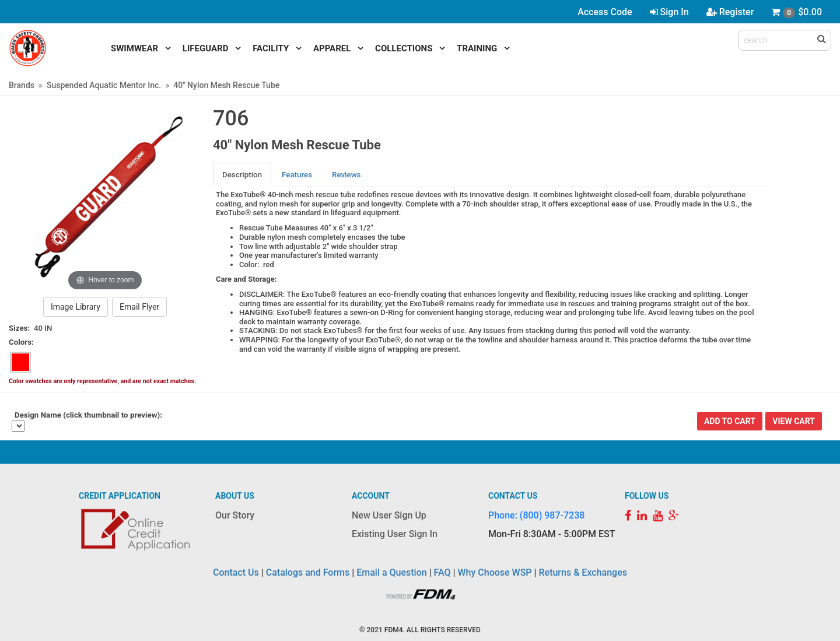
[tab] (243, 175)
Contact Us (236, 572)
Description (242, 175)
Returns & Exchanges (582, 572)
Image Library (76, 307)
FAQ (442, 572)
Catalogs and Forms (308, 572)
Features (297, 175)
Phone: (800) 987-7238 (536, 515)
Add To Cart (730, 421)
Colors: (21, 342)
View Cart (794, 421)
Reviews (346, 175)
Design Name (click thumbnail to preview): (88, 415)
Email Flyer (139, 307)
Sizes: (19, 328)
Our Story (235, 515)
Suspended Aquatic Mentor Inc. (104, 85)
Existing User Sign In (395, 534)
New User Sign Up (389, 515)
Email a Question (391, 572)
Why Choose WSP (495, 572)
